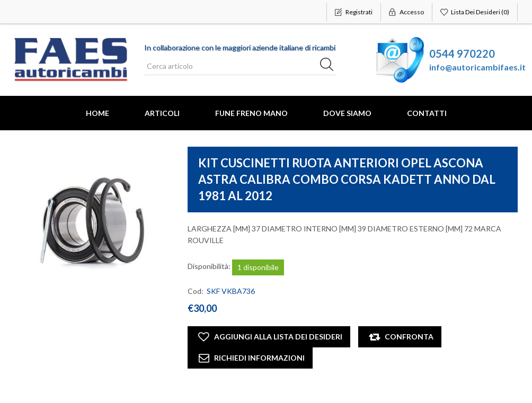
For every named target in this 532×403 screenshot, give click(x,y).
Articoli (162, 113)
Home (97, 113)
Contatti (427, 113)
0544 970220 (462, 53)
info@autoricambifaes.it (477, 67)
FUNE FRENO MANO (251, 113)
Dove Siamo (347, 113)
